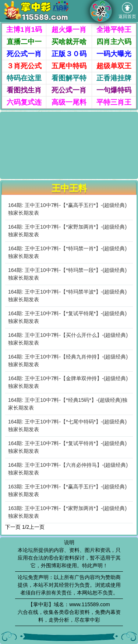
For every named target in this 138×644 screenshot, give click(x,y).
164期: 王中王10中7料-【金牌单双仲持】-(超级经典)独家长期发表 (68, 382)
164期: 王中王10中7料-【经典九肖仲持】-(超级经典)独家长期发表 (68, 361)
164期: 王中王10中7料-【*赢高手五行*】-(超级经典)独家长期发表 (67, 209)
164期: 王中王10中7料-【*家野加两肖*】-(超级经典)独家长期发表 (67, 231)
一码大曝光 (114, 54)
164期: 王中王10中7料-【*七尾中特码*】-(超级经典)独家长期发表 (67, 425)
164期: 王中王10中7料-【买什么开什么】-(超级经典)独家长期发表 (68, 339)
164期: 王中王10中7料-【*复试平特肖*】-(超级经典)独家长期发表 (67, 447)
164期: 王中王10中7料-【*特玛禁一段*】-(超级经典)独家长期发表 (67, 274)
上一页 (37, 527)
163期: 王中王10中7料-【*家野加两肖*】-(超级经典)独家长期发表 (67, 512)
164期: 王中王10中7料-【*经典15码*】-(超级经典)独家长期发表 (68, 404)
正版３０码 (69, 54)
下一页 (13, 527)
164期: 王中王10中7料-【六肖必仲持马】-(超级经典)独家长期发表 (68, 469)
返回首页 (127, 11)
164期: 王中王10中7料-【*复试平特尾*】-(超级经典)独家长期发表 (67, 317)
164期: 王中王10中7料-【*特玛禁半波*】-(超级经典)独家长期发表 (67, 296)
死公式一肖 (24, 54)
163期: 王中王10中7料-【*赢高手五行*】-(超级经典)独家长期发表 (67, 490)
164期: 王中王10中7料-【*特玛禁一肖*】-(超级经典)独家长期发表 (67, 252)
